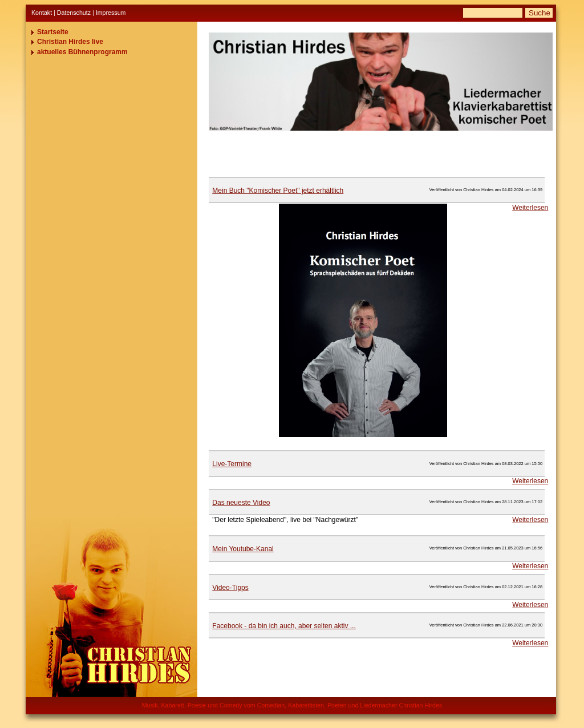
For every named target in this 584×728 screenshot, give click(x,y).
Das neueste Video (241, 503)
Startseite (53, 32)
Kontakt (42, 13)
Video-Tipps (230, 588)
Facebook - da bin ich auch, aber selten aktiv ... (284, 626)
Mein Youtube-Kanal (243, 549)
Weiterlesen (530, 208)
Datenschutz (74, 13)
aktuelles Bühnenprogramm (82, 52)
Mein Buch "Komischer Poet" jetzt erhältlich (278, 191)
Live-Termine (232, 464)
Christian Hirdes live (70, 42)
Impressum (111, 13)
